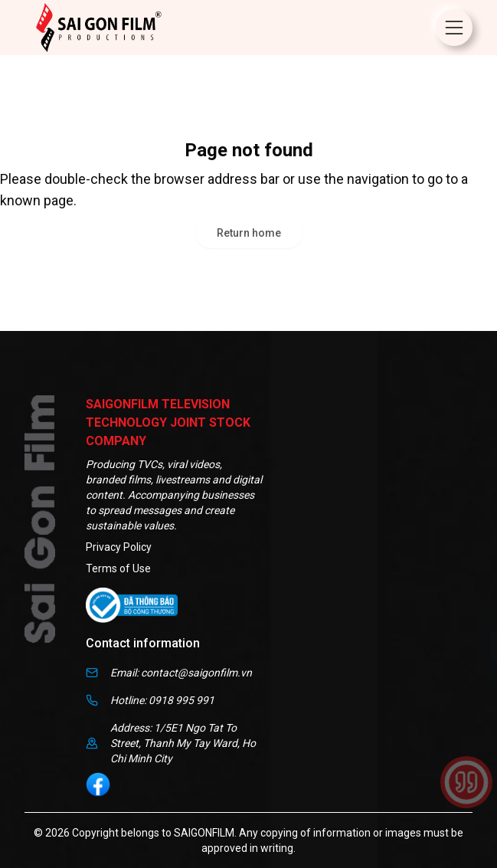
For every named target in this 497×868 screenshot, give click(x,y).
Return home (249, 233)
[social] (98, 784)
